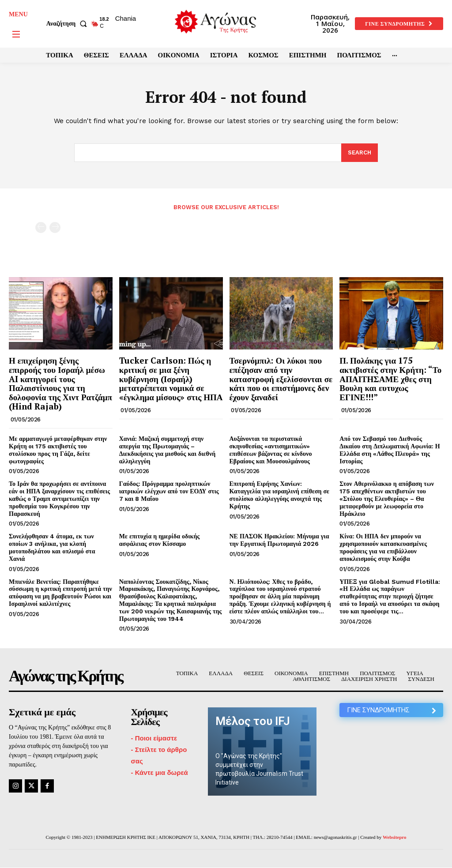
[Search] (360, 153)
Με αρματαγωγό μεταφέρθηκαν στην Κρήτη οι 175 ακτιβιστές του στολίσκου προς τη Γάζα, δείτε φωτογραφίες (58, 450)
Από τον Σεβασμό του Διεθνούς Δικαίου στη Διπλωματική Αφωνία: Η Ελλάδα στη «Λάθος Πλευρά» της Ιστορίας (390, 450)
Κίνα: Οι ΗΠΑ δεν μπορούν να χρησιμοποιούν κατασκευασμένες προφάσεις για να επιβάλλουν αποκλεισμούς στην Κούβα (383, 547)
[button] (68, 24)
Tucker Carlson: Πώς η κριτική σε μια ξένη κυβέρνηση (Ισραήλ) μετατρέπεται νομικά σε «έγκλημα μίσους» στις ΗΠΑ (171, 379)
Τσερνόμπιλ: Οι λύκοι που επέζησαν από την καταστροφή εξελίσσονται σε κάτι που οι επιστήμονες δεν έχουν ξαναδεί (281, 379)
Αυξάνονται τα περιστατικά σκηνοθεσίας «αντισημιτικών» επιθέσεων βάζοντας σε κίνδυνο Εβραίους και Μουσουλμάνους (271, 450)
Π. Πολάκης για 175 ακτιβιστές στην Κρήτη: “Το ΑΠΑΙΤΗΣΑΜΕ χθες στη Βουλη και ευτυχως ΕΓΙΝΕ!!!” (390, 379)
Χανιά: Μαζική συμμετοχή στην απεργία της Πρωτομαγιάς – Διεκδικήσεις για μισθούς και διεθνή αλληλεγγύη (167, 450)
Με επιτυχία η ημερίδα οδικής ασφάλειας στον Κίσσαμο (160, 540)
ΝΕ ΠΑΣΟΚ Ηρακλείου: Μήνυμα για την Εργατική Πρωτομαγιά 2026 (279, 540)
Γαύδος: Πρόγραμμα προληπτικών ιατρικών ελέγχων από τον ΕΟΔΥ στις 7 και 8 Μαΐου (169, 491)
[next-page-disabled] (55, 227)
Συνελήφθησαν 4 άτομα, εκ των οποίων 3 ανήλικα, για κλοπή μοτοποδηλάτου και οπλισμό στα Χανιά (52, 547)
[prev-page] (41, 227)
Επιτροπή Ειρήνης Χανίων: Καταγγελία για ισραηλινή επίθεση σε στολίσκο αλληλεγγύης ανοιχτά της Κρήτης (280, 495)
